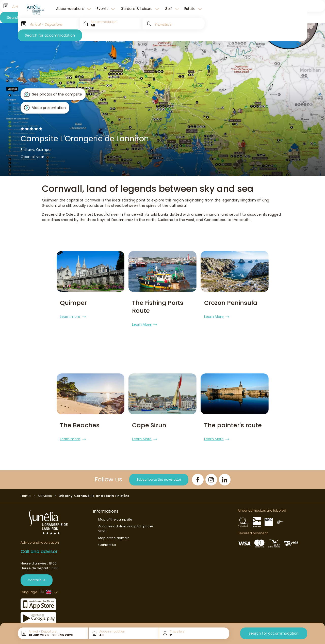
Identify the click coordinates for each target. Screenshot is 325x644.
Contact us (37, 572)
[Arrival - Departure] (49, 24)
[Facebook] (198, 472)
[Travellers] (174, 24)
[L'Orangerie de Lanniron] (36, 9)
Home (26, 488)
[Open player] (45, 108)
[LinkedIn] (225, 472)
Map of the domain (114, 530)
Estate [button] (190, 9)
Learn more (73, 317)
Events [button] (103, 9)
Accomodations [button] (71, 9)
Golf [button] (169, 9)
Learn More (144, 324)
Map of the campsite (115, 512)
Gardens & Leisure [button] (137, 9)
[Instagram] (211, 472)
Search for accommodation (50, 35)
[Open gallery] (53, 94)
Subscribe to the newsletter (159, 472)
